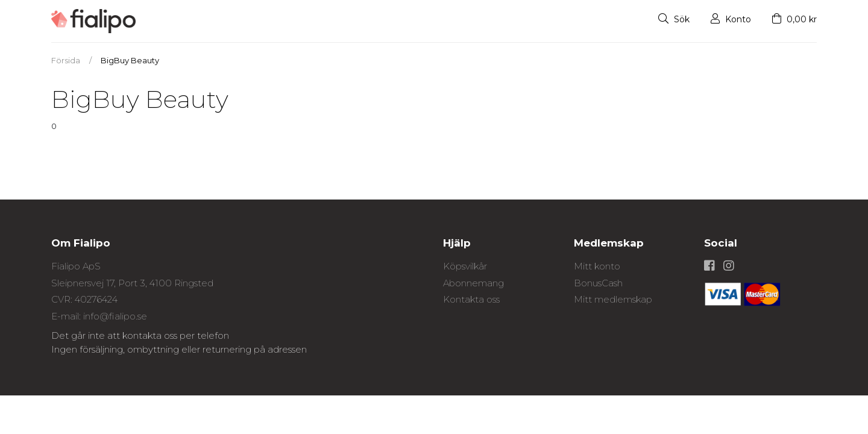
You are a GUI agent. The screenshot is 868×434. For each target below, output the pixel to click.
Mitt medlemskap (613, 299)
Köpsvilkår (465, 266)
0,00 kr (794, 19)
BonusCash (598, 283)
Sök (674, 19)
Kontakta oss (471, 299)
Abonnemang (473, 283)
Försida (66, 60)
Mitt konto (597, 266)
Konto (731, 19)
